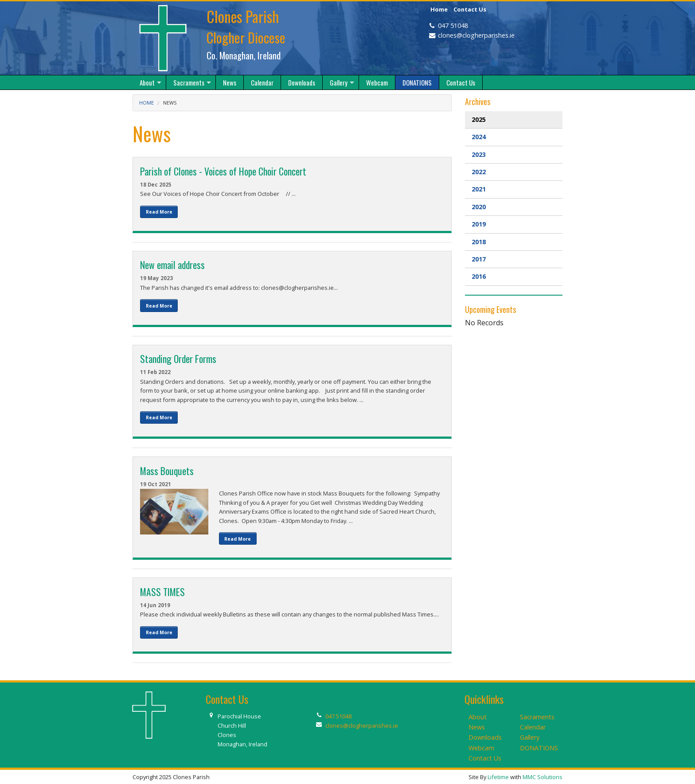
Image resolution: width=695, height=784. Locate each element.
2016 (479, 276)
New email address (172, 265)
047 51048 (453, 25)
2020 (479, 207)
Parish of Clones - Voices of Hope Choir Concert (223, 171)
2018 (479, 242)
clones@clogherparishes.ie (476, 35)
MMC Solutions (543, 777)
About (478, 717)
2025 (479, 119)
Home (439, 9)
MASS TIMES (162, 592)
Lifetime (498, 777)
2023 (479, 154)
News (170, 103)
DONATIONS (539, 748)
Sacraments (537, 717)
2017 (479, 259)
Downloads (485, 737)
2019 (479, 224)
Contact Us (470, 9)
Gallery (530, 737)
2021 (479, 189)
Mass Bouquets (167, 471)
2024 (479, 137)
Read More (159, 212)
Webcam (481, 748)
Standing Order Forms (178, 359)
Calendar (533, 727)
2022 (479, 172)
